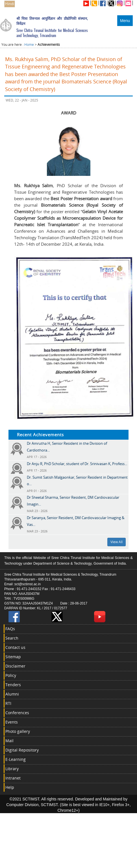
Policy (11, 675)
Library (12, 769)
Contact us (15, 647)
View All (117, 542)
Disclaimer (15, 666)
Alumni (12, 694)
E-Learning (16, 759)
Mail (9, 741)
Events (12, 722)
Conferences (17, 713)
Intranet (13, 778)
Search (12, 638)
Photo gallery (18, 731)
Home (29, 45)
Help (10, 787)
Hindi (10, 4)
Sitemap (13, 657)
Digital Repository (22, 750)
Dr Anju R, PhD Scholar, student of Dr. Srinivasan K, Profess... (77, 464)
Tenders (13, 685)
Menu (125, 21)
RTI (8, 703)
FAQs (10, 629)
